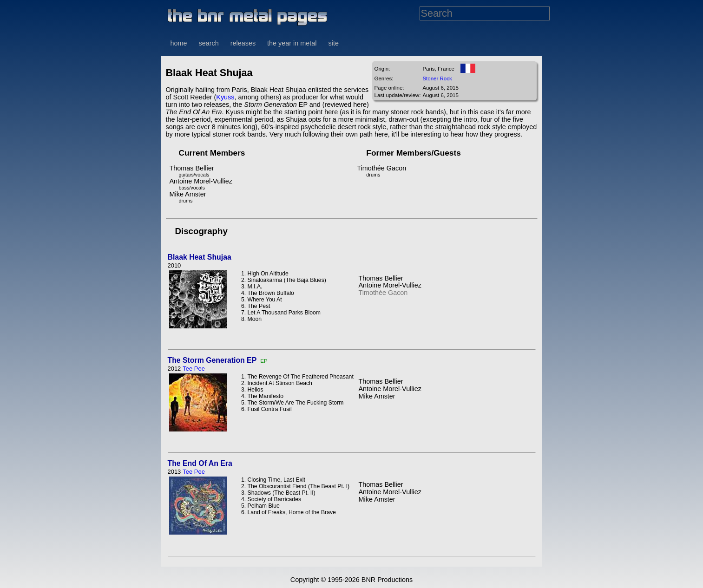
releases (243, 43)
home (179, 43)
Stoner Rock (437, 78)
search (209, 43)
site (334, 43)
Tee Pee (194, 369)
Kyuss (225, 97)
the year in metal (292, 43)
